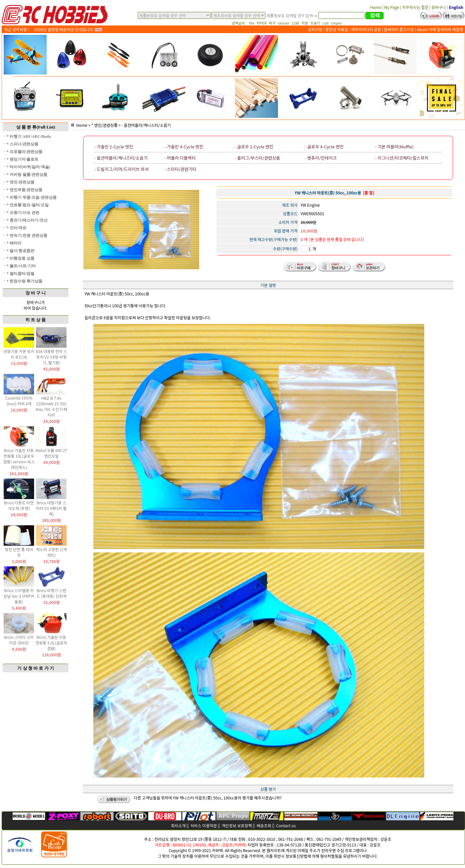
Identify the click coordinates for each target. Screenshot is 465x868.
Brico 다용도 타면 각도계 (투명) (19, 505)
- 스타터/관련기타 (180, 169)
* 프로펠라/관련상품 (24, 152)
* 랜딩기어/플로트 (23, 159)
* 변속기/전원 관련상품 (27, 235)
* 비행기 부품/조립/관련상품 (32, 197)
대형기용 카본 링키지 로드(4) (19, 354)
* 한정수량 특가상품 (24, 281)
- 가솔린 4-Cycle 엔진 (184, 147)
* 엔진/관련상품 (21, 182)
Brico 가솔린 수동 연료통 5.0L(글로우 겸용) (51, 643)
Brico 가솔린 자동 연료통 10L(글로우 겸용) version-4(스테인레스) (19, 459)
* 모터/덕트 (17, 228)
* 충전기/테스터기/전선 (27, 220)
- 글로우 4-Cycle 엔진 (324, 147)
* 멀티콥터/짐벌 (21, 274)
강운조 (386, 839)
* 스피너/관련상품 (23, 144)
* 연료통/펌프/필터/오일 (28, 205)
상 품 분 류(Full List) (36, 127)
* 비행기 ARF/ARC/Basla (29, 136)
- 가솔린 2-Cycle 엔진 (114, 147)
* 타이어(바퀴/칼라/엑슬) (28, 167)
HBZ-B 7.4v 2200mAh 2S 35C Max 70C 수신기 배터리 (51, 406)
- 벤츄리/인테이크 (321, 158)
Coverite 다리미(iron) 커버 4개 (19, 401)
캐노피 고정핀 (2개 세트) (51, 552)
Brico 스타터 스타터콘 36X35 (19, 640)
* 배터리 (14, 243)
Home (79, 125)
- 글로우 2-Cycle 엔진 (254, 147)
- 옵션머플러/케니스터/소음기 (146, 125)
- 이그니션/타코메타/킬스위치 (402, 158)
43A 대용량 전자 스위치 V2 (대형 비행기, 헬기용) (51, 357)
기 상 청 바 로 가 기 (36, 668)
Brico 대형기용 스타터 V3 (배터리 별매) (51, 508)
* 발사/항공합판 (21, 251)
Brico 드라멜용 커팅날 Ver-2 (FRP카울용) (19, 596)
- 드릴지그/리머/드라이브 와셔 (121, 169)
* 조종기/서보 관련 (23, 213)
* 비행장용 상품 (21, 258)
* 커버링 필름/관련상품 (27, 175)
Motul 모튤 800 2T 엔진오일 (51, 453)
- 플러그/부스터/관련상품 (257, 158)
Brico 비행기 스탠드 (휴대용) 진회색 (51, 593)
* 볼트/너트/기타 (21, 266)
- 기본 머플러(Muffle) (394, 147)
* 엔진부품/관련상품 (24, 190)
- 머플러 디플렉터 (180, 158)
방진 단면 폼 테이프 (19, 552)
